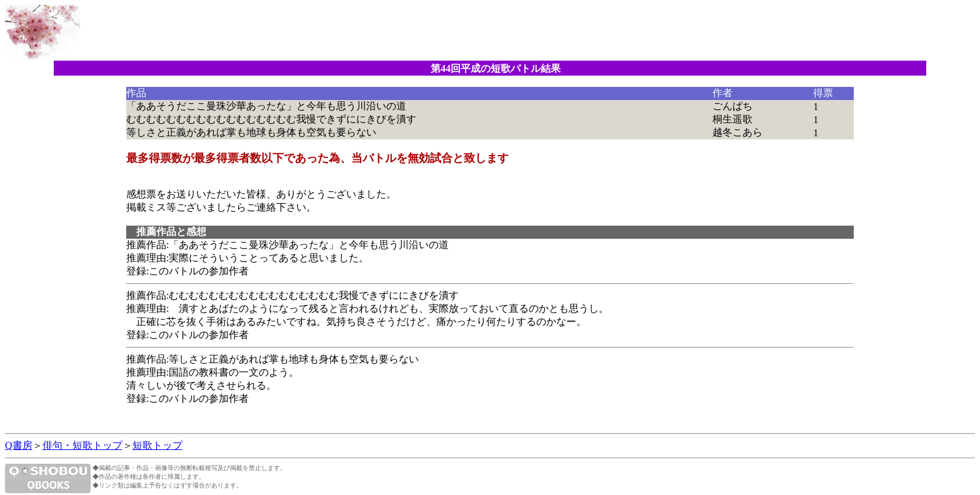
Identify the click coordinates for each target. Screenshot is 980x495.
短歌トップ (157, 445)
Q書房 (19, 445)
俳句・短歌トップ (82, 445)
